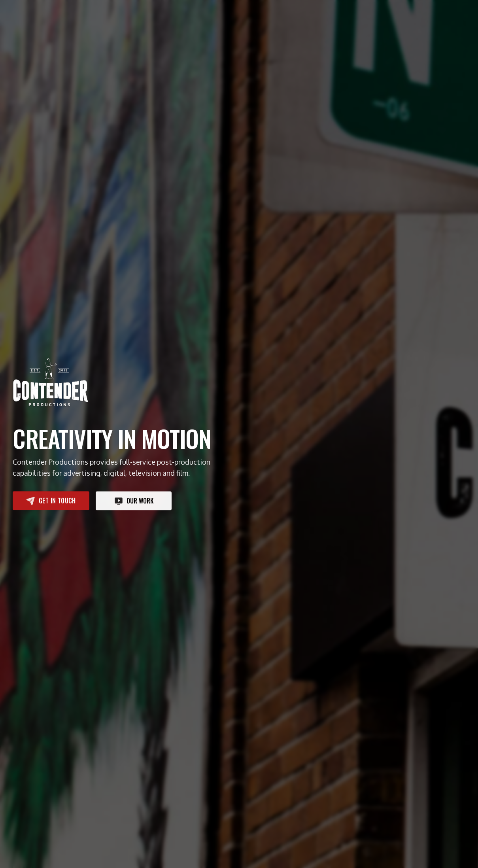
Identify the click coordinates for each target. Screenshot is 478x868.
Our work (134, 501)
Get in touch (51, 501)
